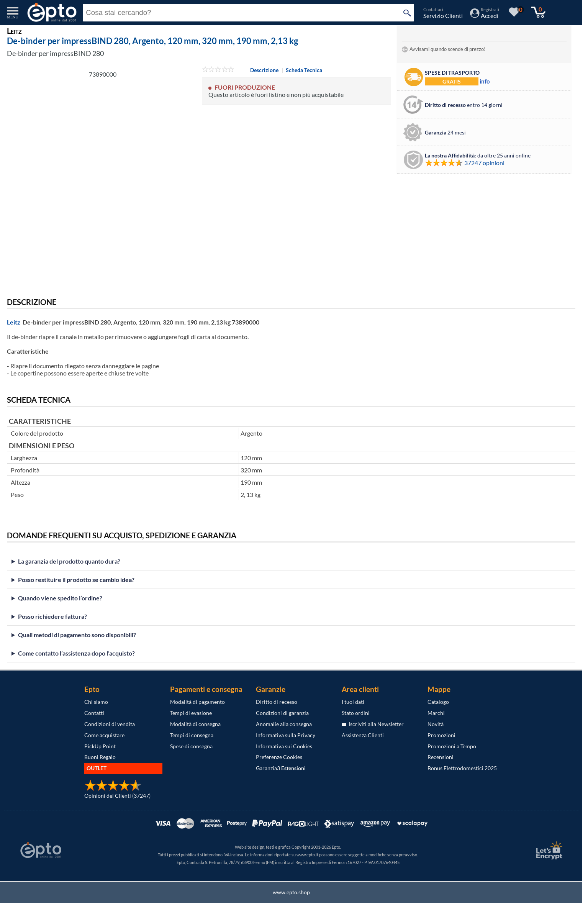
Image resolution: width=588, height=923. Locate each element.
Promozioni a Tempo (452, 746)
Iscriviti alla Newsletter (373, 724)
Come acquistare (104, 735)
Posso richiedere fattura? (52, 616)
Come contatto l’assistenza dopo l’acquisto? (76, 653)
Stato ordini (356, 713)
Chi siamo (96, 702)
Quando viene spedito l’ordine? (60, 598)
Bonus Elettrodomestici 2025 (462, 768)
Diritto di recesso (277, 702)
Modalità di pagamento (197, 702)
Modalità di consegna (195, 724)
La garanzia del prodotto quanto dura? (69, 561)
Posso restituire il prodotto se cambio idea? (76, 580)
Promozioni (441, 735)
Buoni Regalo (100, 757)
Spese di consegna (191, 746)
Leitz (14, 322)
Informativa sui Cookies (284, 746)
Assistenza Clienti (363, 735)
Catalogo (438, 702)
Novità (436, 724)
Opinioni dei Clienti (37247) (117, 796)
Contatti (94, 713)
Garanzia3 (281, 768)
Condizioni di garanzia (282, 713)
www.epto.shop (291, 892)
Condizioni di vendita (110, 724)
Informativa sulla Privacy (286, 735)
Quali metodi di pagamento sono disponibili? (77, 635)
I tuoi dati (353, 702)
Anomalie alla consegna (284, 724)
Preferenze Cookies (279, 757)
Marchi (436, 713)
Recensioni (441, 757)
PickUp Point (100, 746)
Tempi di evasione (191, 713)
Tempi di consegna (192, 735)
